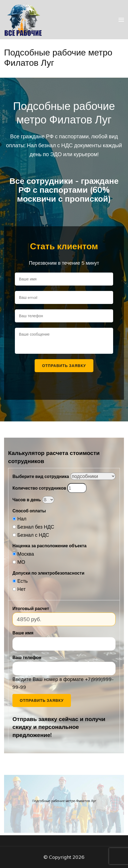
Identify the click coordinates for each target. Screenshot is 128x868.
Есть (22, 581)
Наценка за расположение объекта (50, 546)
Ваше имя (23, 633)
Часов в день (27, 500)
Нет (22, 589)
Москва (26, 554)
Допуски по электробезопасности (48, 573)
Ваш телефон (27, 657)
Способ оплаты (29, 511)
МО (21, 562)
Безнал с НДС (33, 535)
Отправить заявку (42, 700)
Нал (22, 519)
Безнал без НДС (36, 527)
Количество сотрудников (39, 488)
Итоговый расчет (31, 608)
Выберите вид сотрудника (41, 476)
